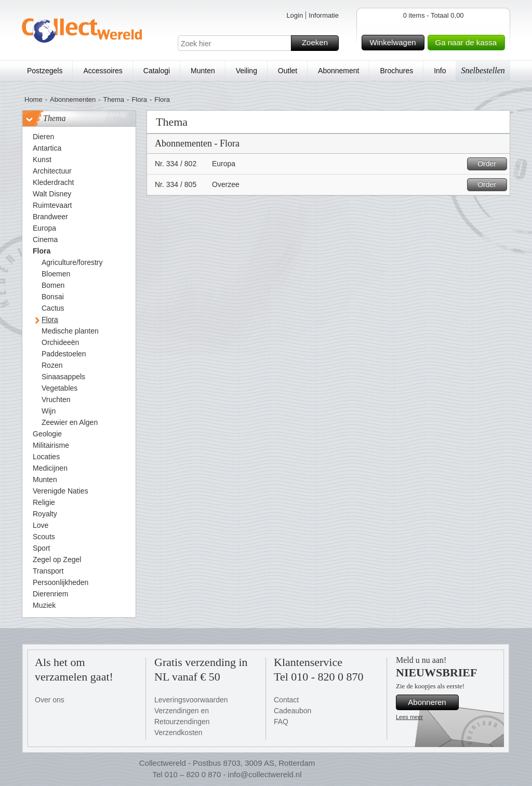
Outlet (288, 71)
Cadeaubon (292, 711)
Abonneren (432, 702)
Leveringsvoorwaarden (191, 700)
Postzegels (45, 71)
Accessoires (103, 71)
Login (295, 15)
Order (491, 164)
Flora (139, 99)
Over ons (50, 700)
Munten (203, 71)
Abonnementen (73, 99)
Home (34, 99)
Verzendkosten (178, 732)
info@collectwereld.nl (265, 774)
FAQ (281, 722)
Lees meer (409, 717)
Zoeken (319, 43)
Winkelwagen (395, 43)
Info (440, 71)
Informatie (324, 15)
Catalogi (157, 71)
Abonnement (338, 71)
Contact (286, 700)
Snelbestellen (483, 70)
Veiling (247, 71)
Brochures (396, 71)
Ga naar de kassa (469, 43)
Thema (114, 99)
